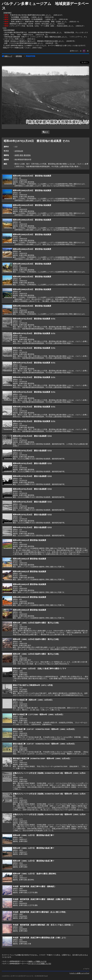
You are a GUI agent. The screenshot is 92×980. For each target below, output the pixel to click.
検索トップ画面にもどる (37, 961)
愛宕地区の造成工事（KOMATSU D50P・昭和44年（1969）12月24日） (42, 758)
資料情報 (19, 56)
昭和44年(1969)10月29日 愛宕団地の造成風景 (32, 176)
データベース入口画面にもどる (40, 964)
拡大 (45, 132)
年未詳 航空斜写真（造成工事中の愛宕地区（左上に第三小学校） (40, 912)
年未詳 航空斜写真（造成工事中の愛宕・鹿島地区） (34, 886)
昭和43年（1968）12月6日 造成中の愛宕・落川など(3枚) (36, 623)
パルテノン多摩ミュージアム (79, 973)
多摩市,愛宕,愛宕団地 (23, 155)
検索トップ (7, 56)
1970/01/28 (19, 151)
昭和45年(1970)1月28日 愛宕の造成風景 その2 (32, 436)
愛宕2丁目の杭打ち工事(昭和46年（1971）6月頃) (33, 685)
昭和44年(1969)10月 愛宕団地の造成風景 (29, 540)
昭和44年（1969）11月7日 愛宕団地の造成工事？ (34, 835)
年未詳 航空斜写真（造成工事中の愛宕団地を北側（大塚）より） (40, 938)
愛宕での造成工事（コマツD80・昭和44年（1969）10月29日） (39, 714)
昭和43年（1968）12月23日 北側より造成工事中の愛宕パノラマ (40, 669)
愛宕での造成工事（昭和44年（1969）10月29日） (33, 700)
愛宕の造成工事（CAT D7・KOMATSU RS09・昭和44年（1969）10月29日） (44, 729)
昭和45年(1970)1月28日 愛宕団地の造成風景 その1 (34, 319)
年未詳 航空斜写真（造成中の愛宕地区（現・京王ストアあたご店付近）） (43, 925)
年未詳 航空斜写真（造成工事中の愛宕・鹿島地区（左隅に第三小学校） (43, 899)
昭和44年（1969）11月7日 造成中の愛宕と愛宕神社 (34, 874)
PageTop (87, 969)
